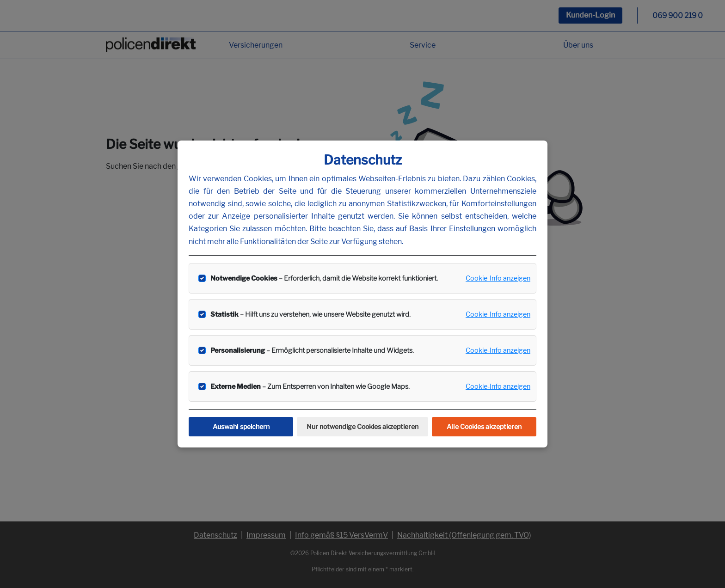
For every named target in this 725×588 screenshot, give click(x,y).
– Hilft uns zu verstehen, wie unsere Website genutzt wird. (310, 314)
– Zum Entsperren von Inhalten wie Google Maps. (310, 386)
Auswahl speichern (241, 426)
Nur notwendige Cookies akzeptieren (362, 426)
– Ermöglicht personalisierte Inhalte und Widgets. (312, 350)
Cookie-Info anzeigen (498, 278)
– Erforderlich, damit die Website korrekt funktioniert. (324, 278)
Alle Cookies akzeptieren (484, 426)
